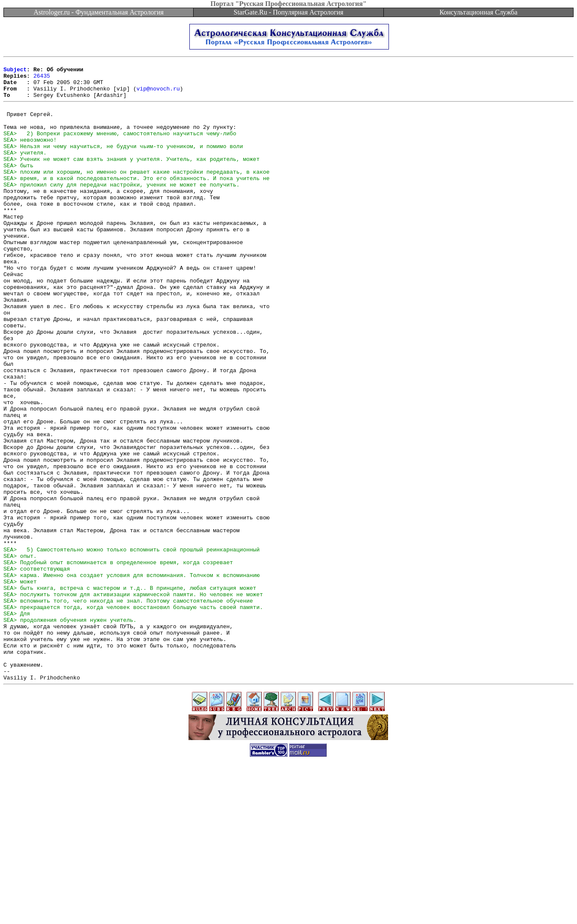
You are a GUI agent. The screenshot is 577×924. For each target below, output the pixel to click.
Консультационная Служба (478, 12)
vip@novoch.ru (158, 95)
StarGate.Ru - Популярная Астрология (288, 12)
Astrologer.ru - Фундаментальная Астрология (99, 12)
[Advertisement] (289, 905)
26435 (42, 79)
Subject (15, 72)
